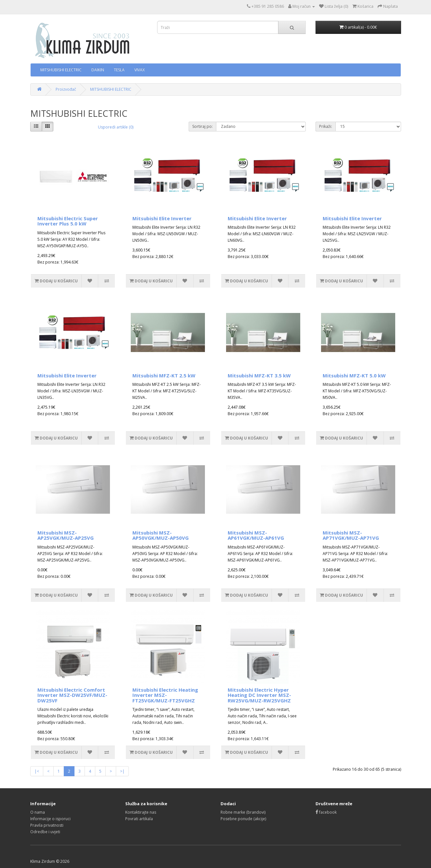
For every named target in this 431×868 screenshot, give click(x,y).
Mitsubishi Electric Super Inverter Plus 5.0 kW (68, 221)
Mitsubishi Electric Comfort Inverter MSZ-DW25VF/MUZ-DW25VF (72, 695)
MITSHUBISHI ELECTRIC (61, 70)
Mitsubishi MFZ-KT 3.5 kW (259, 375)
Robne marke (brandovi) (243, 812)
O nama (38, 812)
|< (37, 771)
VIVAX (140, 70)
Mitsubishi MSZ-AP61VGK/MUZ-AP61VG (256, 535)
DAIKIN (98, 70)
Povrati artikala (139, 819)
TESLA (119, 70)
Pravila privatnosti (47, 825)
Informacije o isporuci (50, 819)
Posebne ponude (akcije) (243, 819)
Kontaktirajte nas (141, 812)
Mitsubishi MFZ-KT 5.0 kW (354, 375)
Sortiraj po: (202, 126)
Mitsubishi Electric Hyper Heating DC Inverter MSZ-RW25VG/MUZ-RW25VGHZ (259, 695)
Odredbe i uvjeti (45, 832)
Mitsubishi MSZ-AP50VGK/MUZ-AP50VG (161, 535)
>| (122, 771)
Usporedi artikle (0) (116, 127)
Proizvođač (66, 89)
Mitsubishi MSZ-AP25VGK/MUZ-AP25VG (66, 535)
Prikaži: (326, 126)
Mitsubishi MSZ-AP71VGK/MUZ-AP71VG (351, 535)
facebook (326, 812)
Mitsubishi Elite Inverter (162, 218)
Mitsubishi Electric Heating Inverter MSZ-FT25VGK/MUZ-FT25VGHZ (165, 695)
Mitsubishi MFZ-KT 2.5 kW (164, 375)
